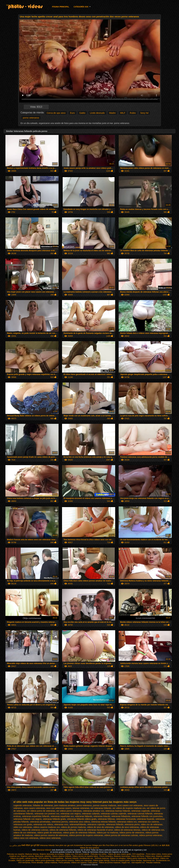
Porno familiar (136, 860)
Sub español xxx (138, 863)
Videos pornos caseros (65, 860)
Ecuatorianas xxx (163, 860)
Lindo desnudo (97, 113)
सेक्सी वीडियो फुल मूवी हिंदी (30, 845)
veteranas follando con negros (28, 819)
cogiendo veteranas (23, 805)
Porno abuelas (37, 863)
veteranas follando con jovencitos (147, 816)
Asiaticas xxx (15, 856)
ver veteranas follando (101, 808)
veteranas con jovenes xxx (47, 814)
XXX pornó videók (82, 854)
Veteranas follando (14, 5)
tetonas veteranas (81, 808)
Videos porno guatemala (45, 860)
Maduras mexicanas (122, 856)
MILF (123, 113)
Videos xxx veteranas (83, 860)
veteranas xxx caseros (148, 822)
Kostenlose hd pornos (83, 845)
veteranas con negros (71, 814)
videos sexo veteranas (50, 838)
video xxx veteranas (23, 827)
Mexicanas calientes (43, 856)
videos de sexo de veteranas (100, 827)
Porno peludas (64, 863)
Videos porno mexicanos (136, 858)
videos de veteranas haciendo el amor (95, 830)
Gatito (82, 113)
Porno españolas (57, 858)
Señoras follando (72, 858)
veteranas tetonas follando (103, 822)
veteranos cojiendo (96, 824)
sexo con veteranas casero (59, 808)
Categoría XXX (81, 7)
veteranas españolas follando (36, 816)
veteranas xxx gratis (23, 824)
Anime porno (167, 854)
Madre (113, 113)
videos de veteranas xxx (153, 830)
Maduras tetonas (32, 854)
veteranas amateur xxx (94, 811)
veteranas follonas (106, 819)
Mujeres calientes (163, 856)
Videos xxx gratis (17, 858)
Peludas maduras (153, 863)
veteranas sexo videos (79, 822)
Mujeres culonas (27, 856)
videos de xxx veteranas (25, 833)
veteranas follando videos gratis (82, 819)
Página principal (61, 7)
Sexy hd (144, 113)
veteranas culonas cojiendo (114, 814)
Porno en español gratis (120, 860)
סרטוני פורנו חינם (121, 845)
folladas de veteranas (43, 805)
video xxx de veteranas (152, 824)
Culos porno (93, 863)
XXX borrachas (24, 863)
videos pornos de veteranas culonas (121, 835)
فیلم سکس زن (15, 845)
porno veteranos (31, 118)
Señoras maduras (102, 858)
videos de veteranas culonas (35, 830)
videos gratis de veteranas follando (79, 833)
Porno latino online (153, 854)
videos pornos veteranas (151, 835)
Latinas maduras (51, 863)
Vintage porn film (99, 845)
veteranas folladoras (121, 816)
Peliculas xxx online (99, 854)
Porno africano (153, 858)
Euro (72, 113)
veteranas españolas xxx (62, 816)
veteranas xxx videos (43, 824)
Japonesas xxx (149, 860)
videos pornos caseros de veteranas (51, 835)
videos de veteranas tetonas (127, 830)
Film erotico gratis (136, 845)
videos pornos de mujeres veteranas (86, 835)
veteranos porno (132, 824)
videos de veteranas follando (63, 830)
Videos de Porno (138, 856)
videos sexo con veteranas (26, 838)
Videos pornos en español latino (85, 856)
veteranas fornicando (126, 819)
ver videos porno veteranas (69, 811)
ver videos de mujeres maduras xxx (129, 808)
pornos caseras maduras (105, 805)
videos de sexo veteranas (127, 827)
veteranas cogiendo (140, 811)
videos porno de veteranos (132, 833)
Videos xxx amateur (118, 858)
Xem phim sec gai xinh (64, 845)
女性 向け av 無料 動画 (160, 845)
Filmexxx (147, 845)
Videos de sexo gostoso (89, 848)
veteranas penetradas (40, 822)
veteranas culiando (91, 814)
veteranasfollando (78, 824)
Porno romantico (106, 856)
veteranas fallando (84, 816)
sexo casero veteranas (34, 808)
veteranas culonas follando (140, 814)
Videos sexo (150, 856)
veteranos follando (115, 824)
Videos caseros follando (62, 856)
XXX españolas (138, 854)
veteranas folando (102, 816)
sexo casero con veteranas (130, 805)
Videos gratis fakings (101, 860)
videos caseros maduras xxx (47, 827)
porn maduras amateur (65, 805)
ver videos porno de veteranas (41, 811)
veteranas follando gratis (54, 819)
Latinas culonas (31, 858)
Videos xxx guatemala (25, 860)
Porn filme (110, 845)
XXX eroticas (44, 858)
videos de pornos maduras (73, 827)
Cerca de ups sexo (56, 113)
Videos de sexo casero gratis (120, 854)
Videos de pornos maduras (110, 863)
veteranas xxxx (61, 824)
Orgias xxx (126, 863)
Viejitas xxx (69, 854)
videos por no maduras (107, 833)
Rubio (133, 113)
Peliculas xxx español (16, 854)
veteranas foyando (146, 819)
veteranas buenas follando (118, 811)
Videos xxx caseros (79, 863)
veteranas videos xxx (127, 822)
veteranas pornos (60, 822)
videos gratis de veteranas (49, 833)
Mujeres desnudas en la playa (52, 854)
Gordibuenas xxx (86, 858)
